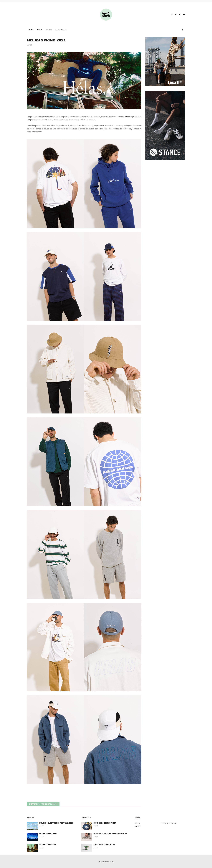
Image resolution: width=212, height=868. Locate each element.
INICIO (137, 823)
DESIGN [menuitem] (49, 30)
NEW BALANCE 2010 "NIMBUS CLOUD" (110, 834)
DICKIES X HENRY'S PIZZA (105, 823)
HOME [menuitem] (31, 30)
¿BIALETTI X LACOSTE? (104, 845)
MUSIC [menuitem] (40, 30)
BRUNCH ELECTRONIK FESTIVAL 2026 (56, 823)
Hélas (127, 117)
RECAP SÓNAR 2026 (48, 834)
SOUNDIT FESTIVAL (48, 845)
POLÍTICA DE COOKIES (169, 823)
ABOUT (138, 826)
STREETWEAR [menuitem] (61, 30)
